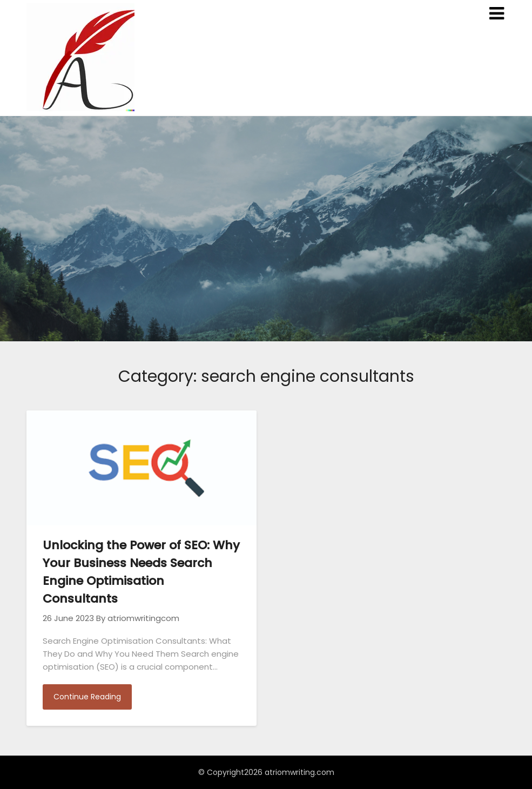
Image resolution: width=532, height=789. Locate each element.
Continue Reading (87, 697)
